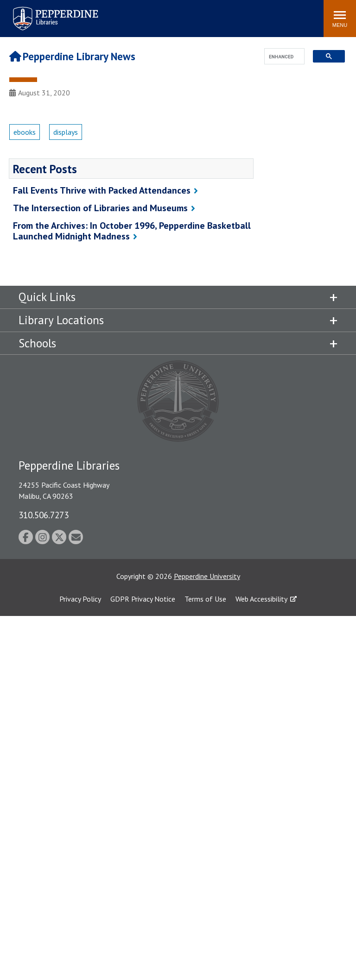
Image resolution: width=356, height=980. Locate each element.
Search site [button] (191, 14)
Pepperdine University (207, 576)
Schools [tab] (37, 343)
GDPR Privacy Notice (143, 599)
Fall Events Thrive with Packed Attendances (102, 190)
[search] (282, 57)
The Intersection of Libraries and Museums (100, 208)
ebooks (25, 132)
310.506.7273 (44, 515)
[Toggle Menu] (340, 19)
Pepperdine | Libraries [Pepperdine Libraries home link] (44, 9)
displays (66, 132)
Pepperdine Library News (72, 56)
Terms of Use (205, 599)
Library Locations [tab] (61, 320)
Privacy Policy (80, 599)
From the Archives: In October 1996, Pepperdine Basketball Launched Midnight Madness (132, 231)
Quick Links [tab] (47, 297)
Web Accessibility (261, 599)
